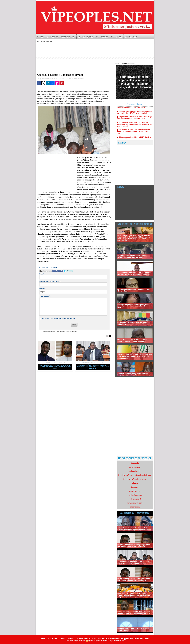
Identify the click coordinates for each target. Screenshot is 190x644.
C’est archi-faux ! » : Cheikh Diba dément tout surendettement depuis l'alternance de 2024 (133, 133)
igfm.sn (135, 483)
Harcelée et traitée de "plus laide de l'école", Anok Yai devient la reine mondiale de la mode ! (134, 306)
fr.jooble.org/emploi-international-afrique (135, 475)
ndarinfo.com (135, 491)
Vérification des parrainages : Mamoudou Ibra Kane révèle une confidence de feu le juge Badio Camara (135, 356)
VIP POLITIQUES (86, 37)
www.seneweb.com (135, 503)
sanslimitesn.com (135, 495)
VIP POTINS (117, 37)
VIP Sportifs (52, 37)
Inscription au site (103, 640)
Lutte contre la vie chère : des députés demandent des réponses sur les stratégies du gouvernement (134, 126)
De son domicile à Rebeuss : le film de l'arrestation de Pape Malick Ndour (132, 256)
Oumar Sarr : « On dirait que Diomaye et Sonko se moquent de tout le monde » (132, 340)
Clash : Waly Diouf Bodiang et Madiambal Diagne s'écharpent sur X (133, 374)
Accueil (41, 37)
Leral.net (135, 487)
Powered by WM (119, 640)
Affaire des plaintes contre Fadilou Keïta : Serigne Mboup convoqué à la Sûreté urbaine (134, 529)
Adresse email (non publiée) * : (50, 281)
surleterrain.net (135, 499)
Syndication (92, 640)
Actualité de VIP (68, 37)
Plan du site (81, 640)
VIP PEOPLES (131, 37)
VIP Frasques (102, 37)
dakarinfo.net (135, 471)
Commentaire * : (45, 296)
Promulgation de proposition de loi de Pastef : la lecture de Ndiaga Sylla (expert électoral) (135, 273)
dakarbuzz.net (135, 467)
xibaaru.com (135, 507)
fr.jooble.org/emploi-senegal (135, 479)
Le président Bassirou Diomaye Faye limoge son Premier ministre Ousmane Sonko (55, 367)
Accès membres (71, 640)
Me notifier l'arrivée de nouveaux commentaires (59, 319)
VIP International (45, 42)
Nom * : (42, 274)
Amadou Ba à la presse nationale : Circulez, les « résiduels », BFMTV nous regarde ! (93, 367)
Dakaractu (135, 463)
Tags (111, 640)
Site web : (43, 289)
